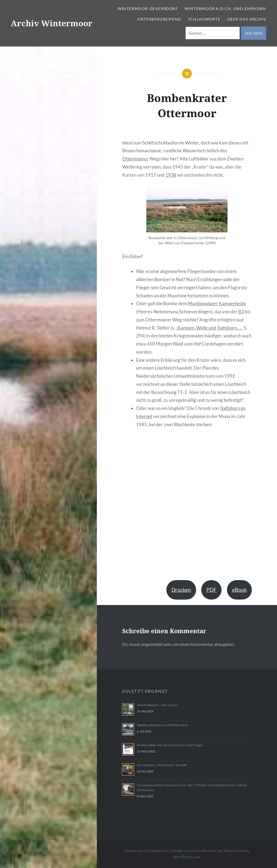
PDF (211, 590)
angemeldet (152, 644)
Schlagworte (204, 19)
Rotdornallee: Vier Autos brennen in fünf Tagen (170, 745)
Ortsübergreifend (159, 19)
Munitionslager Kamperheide (217, 303)
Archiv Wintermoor (52, 23)
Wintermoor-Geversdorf (148, 9)
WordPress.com (187, 857)
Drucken (181, 590)
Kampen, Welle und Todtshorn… (209, 328)
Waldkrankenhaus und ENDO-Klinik (162, 725)
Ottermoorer (135, 159)
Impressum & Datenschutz (147, 851)
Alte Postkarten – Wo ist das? (157, 705)
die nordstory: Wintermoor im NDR (162, 765)
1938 (171, 175)
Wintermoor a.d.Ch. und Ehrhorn (225, 9)
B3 (241, 312)
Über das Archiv (247, 19)
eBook (239, 590)
